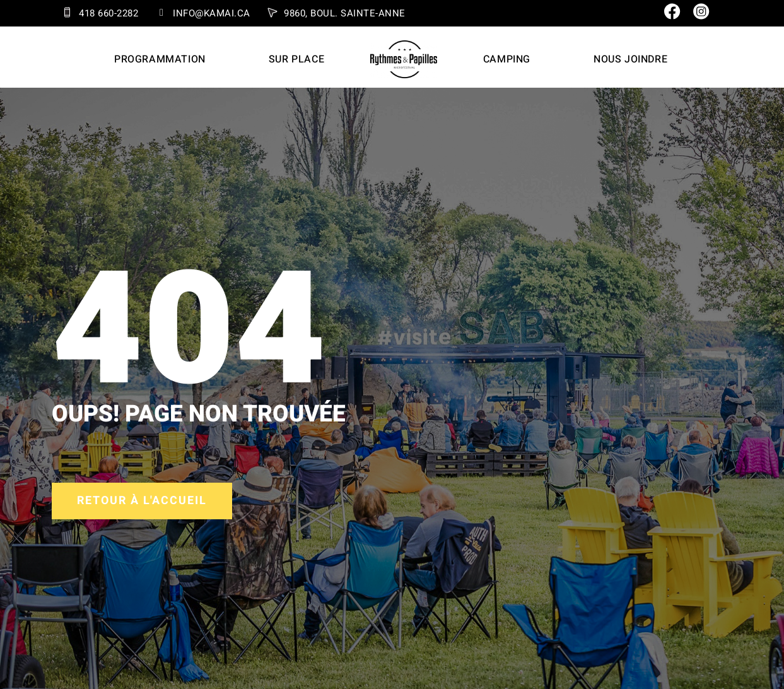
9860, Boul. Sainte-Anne (345, 13)
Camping (507, 59)
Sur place (296, 59)
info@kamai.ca (212, 13)
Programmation (160, 59)
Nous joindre (630, 59)
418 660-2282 (108, 13)
